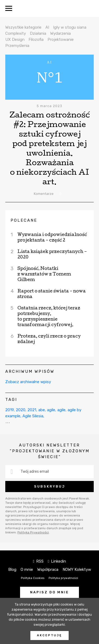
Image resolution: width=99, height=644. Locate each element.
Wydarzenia (60, 33)
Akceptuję (49, 635)
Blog (12, 569)
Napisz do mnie (49, 592)
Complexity (16, 33)
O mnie (27, 569)
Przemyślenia (17, 46)
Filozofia (36, 40)
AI (47, 27)
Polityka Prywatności (33, 532)
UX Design (15, 40)
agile (51, 410)
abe (42, 410)
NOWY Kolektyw (77, 569)
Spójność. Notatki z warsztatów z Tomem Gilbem (44, 275)
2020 (21, 410)
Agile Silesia (33, 416)
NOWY (49, 8)
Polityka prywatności (63, 578)
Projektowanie (61, 40)
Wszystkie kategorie (23, 27)
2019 (10, 410)
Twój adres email (35, 472)
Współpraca (48, 569)
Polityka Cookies (33, 578)
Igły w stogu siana (70, 27)
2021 (32, 410)
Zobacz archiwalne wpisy (28, 382)
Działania (38, 33)
